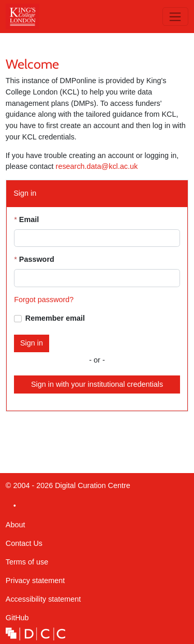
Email (29, 219)
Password (37, 259)
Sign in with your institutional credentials (97, 384)
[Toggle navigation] (176, 17)
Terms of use (27, 562)
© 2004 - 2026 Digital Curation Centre (68, 488)
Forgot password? (44, 300)
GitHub (17, 621)
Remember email (55, 318)
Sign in (32, 343)
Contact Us (24, 543)
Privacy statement (35, 580)
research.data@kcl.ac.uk (97, 166)
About (16, 525)
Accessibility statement (43, 599)
